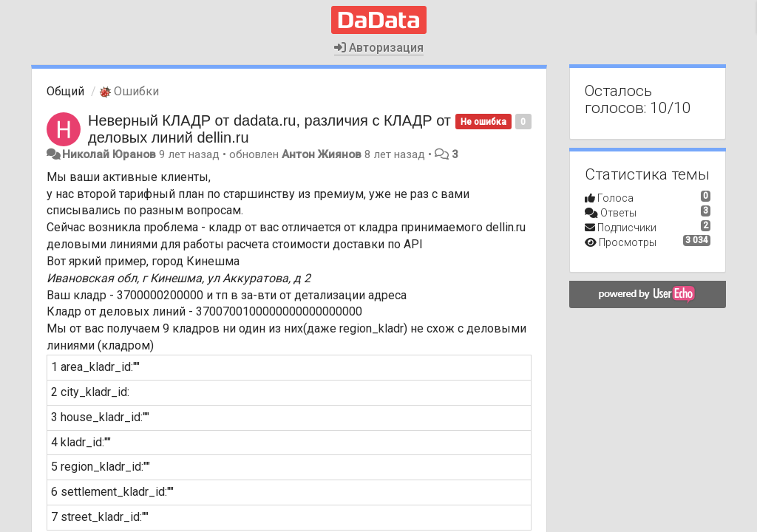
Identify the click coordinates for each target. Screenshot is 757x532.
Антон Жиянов (322, 154)
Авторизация (379, 48)
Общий (65, 91)
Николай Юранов (109, 154)
